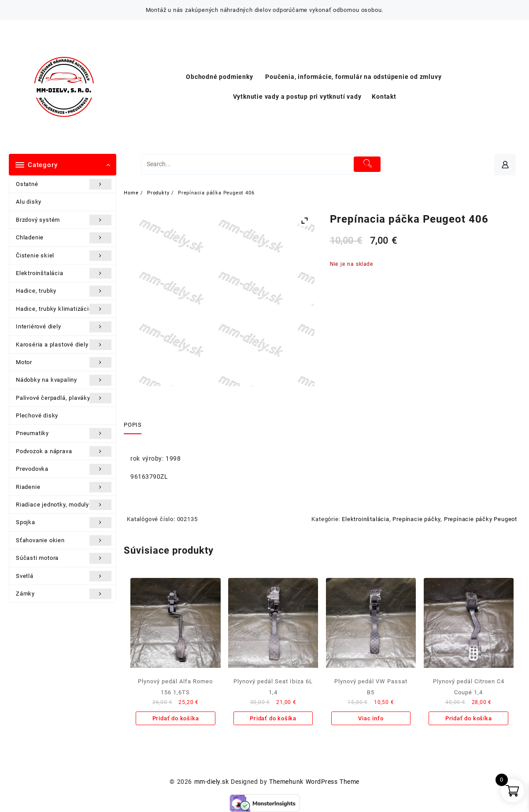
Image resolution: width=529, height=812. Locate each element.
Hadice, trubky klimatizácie (64, 309)
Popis (133, 425)
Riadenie (64, 487)
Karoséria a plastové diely (64, 345)
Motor (64, 362)
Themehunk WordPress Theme (314, 782)
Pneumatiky (64, 433)
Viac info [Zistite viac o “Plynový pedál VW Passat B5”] (371, 718)
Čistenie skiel (64, 256)
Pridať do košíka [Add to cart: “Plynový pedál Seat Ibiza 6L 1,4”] (273, 718)
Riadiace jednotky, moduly (64, 505)
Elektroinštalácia (64, 273)
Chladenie (64, 238)
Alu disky (29, 202)
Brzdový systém (64, 220)
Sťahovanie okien (64, 540)
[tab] (136, 425)
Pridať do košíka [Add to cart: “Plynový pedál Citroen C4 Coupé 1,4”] (469, 718)
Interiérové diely (64, 327)
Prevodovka (64, 469)
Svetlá (64, 576)
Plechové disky (37, 415)
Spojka (64, 522)
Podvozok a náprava (64, 451)
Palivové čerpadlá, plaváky (64, 398)
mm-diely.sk (211, 782)
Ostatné (64, 184)
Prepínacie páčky (416, 519)
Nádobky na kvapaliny (64, 380)
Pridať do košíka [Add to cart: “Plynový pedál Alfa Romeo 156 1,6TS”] (176, 718)
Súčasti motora (64, 558)
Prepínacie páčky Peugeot (481, 519)
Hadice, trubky (64, 291)
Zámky (64, 594)
